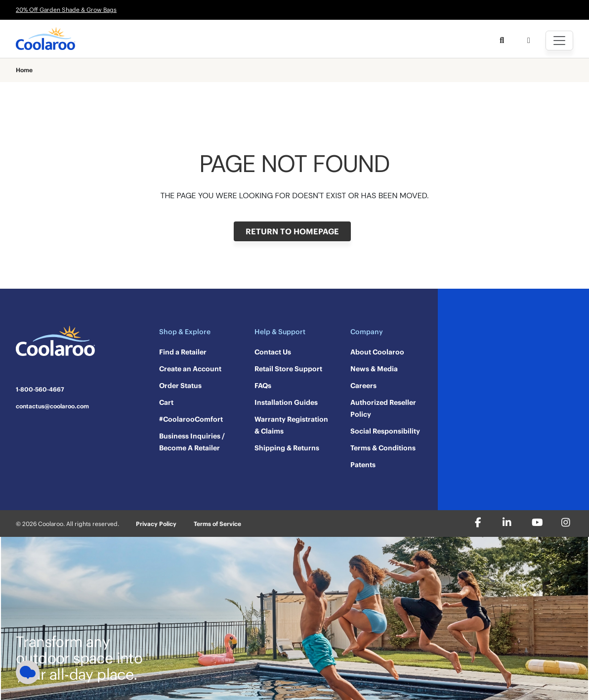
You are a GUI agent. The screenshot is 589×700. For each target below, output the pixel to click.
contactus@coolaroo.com (52, 406)
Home (24, 70)
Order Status (180, 386)
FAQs (263, 386)
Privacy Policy (156, 524)
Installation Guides (286, 402)
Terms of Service (217, 524)
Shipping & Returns (287, 448)
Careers (363, 386)
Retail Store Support (288, 369)
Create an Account (190, 369)
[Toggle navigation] (559, 41)
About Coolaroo (377, 352)
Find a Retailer (183, 352)
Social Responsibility (385, 431)
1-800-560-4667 (40, 390)
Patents (363, 465)
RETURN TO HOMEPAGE (292, 231)
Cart (166, 402)
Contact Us (273, 352)
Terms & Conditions (383, 448)
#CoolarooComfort (191, 419)
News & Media (374, 369)
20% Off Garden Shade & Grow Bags (66, 10)
